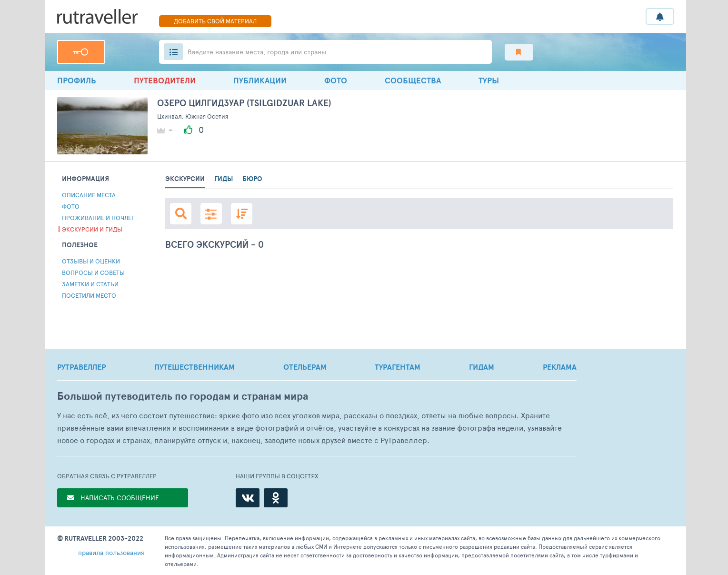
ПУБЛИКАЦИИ (260, 80)
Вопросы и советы (93, 272)
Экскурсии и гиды (92, 229)
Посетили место (89, 295)
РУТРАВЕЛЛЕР (81, 367)
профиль (77, 80)
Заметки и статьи (90, 284)
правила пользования (111, 552)
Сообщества (413, 80)
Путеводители (165, 80)
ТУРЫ (489, 80)
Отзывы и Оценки (91, 261)
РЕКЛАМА (560, 367)
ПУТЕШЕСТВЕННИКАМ (194, 367)
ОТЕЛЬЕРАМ (305, 367)
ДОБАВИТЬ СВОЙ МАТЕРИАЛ (215, 21)
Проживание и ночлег (98, 218)
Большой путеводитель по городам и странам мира (183, 396)
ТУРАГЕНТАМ (398, 367)
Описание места (89, 195)
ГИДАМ (482, 367)
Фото (336, 80)
